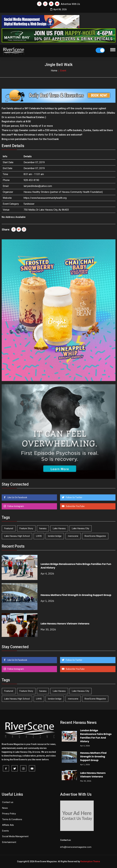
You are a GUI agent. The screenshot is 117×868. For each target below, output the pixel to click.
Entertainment (9, 842)
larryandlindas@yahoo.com (38, 186)
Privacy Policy (9, 814)
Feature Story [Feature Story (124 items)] (26, 528)
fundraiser (29, 204)
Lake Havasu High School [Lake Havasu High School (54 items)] (17, 536)
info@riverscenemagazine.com (76, 847)
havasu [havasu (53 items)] (43, 528)
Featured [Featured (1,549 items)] (9, 528)
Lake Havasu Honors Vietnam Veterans (65, 624)
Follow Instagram (15, 506)
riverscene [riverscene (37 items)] (73, 536)
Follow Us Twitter (74, 497)
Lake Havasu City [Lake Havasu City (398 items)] (81, 528)
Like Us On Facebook (17, 497)
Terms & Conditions (12, 819)
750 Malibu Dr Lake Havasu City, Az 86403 (46, 210)
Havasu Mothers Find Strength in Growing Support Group (76, 595)
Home (54, 71)
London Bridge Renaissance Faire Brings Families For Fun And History (96, 736)
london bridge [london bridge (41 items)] (55, 536)
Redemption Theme (90, 861)
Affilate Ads (8, 825)
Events (5, 831)
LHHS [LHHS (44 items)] (39, 536)
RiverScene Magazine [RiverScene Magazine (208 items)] (95, 536)
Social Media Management (15, 836)
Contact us (8, 802)
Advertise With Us (70, 4)
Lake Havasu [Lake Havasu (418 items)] (59, 528)
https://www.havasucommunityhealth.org (45, 198)
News (5, 808)
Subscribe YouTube (75, 506)
